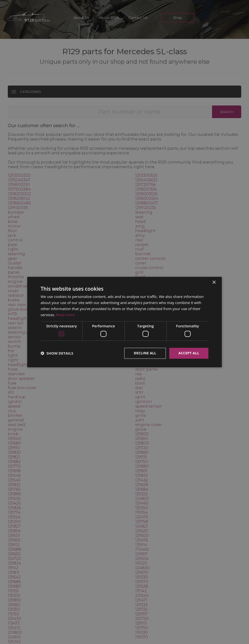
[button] (57, 353)
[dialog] (124, 322)
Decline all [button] (145, 353)
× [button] (214, 283)
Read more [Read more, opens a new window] (66, 315)
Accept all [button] (189, 353)
